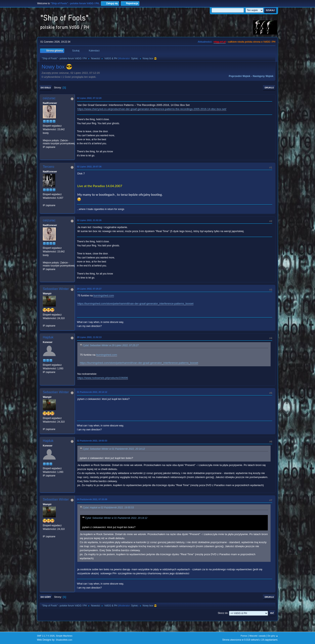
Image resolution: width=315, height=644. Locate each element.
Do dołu (46, 88)
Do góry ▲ (273, 636)
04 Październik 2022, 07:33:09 (92, 499)
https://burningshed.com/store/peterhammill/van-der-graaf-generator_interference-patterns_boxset (135, 304)
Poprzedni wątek (240, 76)
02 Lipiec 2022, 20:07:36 (89, 167)
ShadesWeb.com (64, 640)
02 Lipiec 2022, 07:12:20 (89, 98)
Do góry (46, 597)
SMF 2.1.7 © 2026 (46, 636)
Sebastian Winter (56, 289)
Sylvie (134, 58)
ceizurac (49, 98)
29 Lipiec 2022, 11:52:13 (89, 337)
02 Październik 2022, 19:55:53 (92, 441)
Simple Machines (64, 636)
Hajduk (48, 337)
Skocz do (223, 613)
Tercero (49, 167)
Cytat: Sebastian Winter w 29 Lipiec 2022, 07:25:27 (111, 346)
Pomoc (244, 636)
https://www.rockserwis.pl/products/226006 (103, 378)
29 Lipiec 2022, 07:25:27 (89, 289)
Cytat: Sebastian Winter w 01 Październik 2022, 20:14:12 (114, 449)
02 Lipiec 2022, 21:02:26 (89, 220)
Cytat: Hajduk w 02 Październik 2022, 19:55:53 (108, 508)
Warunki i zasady (258, 636)
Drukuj (269, 88)
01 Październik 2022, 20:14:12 (92, 392)
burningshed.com (104, 295)
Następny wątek (263, 76)
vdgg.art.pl (220, 42)
